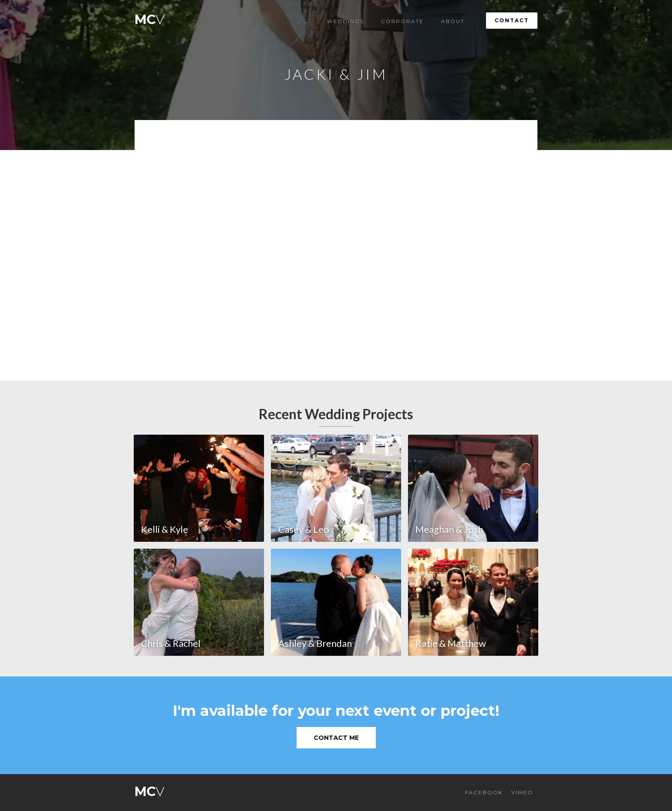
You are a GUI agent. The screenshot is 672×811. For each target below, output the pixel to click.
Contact (512, 20)
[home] (150, 17)
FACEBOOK (484, 792)
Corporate (402, 21)
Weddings (345, 21)
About (453, 21)
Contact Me (336, 738)
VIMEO (522, 792)
